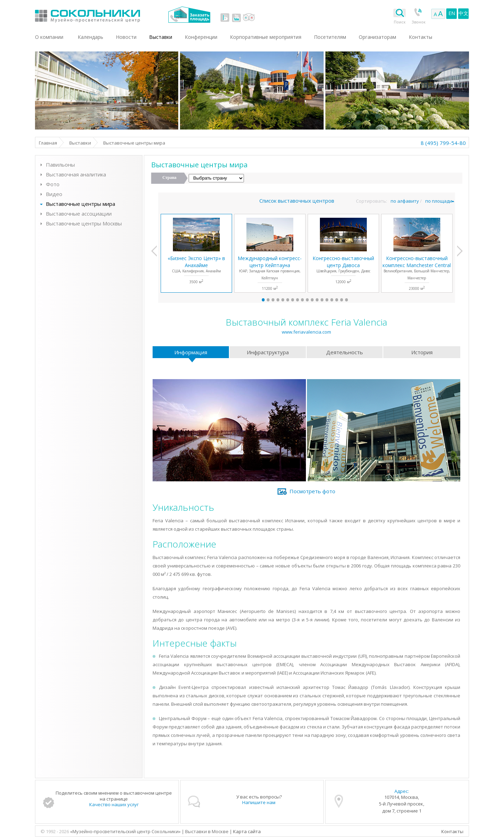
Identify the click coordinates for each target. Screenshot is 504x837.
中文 (463, 13)
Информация (191, 352)
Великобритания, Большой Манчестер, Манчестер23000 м (417, 273)
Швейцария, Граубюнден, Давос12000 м (343, 270)
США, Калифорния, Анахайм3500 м (196, 270)
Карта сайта (247, 831)
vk (225, 18)
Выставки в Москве (116, 15)
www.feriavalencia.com (306, 332)
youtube (236, 18)
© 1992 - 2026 (55, 831)
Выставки (80, 143)
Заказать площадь (189, 15)
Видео (54, 194)
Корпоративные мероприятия (266, 37)
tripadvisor (249, 18)
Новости (126, 37)
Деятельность (345, 352)
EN (452, 13)
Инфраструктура (268, 352)
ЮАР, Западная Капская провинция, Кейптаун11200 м (270, 273)
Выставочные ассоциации (79, 214)
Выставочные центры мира (80, 204)
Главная (48, 143)
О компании (49, 37)
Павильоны (60, 165)
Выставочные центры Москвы (84, 223)
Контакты (452, 831)
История (422, 352)
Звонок (419, 22)
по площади (439, 201)
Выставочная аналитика (76, 174)
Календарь (90, 37)
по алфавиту (405, 201)
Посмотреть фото (312, 491)
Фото (53, 184)
